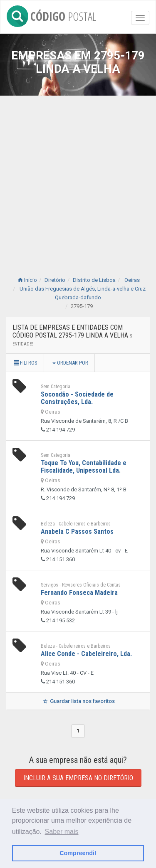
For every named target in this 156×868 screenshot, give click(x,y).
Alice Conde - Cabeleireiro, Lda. (86, 654)
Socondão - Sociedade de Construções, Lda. (77, 398)
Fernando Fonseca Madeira (79, 593)
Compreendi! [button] (78, 853)
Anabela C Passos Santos (77, 531)
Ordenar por (70, 363)
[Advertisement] (78, 178)
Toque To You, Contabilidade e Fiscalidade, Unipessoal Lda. (84, 467)
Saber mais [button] (62, 832)
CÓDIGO (51, 15)
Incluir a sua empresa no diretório (78, 778)
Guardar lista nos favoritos (78, 701)
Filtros (25, 363)
